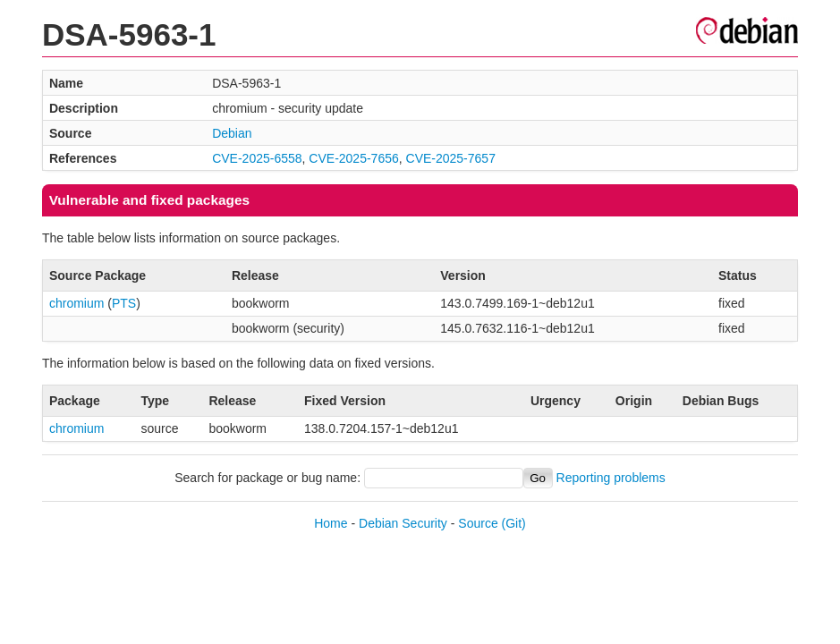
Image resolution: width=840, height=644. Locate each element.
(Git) (514, 523)
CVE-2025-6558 (257, 158)
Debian (232, 133)
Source (478, 523)
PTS (124, 303)
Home (331, 523)
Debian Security (403, 523)
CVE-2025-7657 (451, 158)
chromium (76, 303)
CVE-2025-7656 (353, 158)
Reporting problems (611, 478)
